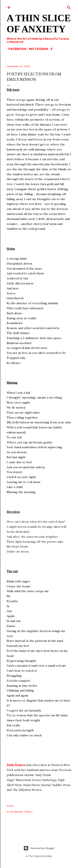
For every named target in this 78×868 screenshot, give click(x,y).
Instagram (37, 49)
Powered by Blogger (39, 848)
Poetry (29, 812)
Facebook (16, 49)
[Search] (69, 7)
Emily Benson (16, 765)
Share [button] (10, 806)
